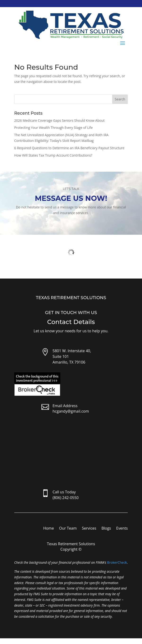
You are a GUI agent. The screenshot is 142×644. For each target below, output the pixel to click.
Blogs (106, 529)
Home (48, 529)
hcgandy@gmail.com (71, 411)
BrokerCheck (117, 562)
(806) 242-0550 (66, 498)
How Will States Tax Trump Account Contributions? (53, 155)
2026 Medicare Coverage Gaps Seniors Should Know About (59, 120)
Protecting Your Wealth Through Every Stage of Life (53, 128)
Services (89, 529)
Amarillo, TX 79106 (69, 362)
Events (122, 529)
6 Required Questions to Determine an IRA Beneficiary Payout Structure (69, 148)
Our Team (68, 529)
